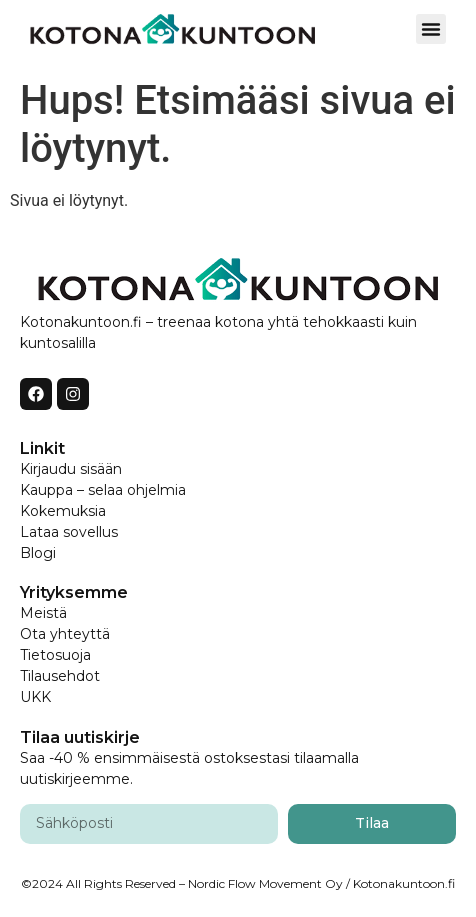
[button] (431, 29)
